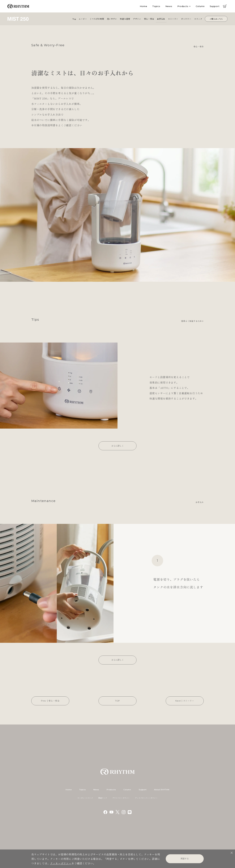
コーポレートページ (85, 798)
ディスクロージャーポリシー (146, 798)
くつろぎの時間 (97, 19)
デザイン (137, 19)
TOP (117, 701)
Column (200, 6)
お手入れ (161, 19)
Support (215, 6)
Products (183, 6)
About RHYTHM (162, 790)
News (169, 6)
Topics (156, 6)
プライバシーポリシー (121, 798)
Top (74, 19)
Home (144, 6)
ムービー (83, 19)
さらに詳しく (117, 446)
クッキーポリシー (61, 863)
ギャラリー (186, 19)
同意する (185, 859)
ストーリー (173, 19)
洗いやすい (112, 19)
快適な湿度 (125, 19)
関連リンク (103, 798)
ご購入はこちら (216, 19)
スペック (198, 19)
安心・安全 (149, 19)
